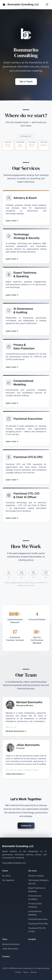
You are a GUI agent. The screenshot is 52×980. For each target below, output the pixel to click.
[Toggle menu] (47, 4)
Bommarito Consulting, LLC (21, 4)
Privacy (18, 972)
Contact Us (26, 826)
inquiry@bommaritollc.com (14, 863)
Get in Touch (26, 82)
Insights (32, 939)
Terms (26, 972)
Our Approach (8, 880)
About (5, 871)
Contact (6, 956)
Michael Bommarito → (16, 731)
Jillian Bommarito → (15, 774)
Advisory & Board (36, 876)
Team (5, 939)
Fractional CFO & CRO (38, 924)
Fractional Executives (38, 919)
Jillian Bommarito (10, 949)
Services (33, 871)
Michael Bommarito (11, 944)
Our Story (7, 876)
